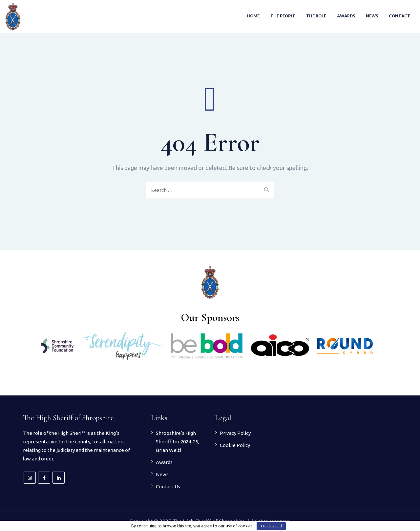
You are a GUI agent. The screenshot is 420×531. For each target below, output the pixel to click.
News (372, 16)
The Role (316, 16)
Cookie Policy (235, 445)
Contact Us (168, 487)
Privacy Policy (235, 433)
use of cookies (239, 526)
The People (283, 16)
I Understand (271, 526)
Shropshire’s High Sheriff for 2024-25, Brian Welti (178, 442)
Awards (346, 16)
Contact (399, 16)
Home (253, 16)
